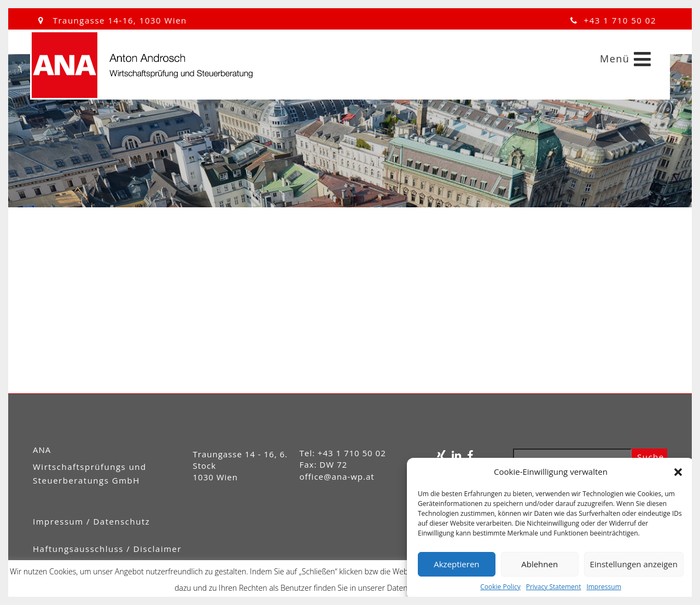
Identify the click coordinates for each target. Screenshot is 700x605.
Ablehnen (539, 564)
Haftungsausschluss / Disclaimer (107, 549)
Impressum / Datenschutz (91, 521)
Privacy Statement (554, 587)
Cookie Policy (500, 587)
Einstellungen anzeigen (634, 564)
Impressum (603, 587)
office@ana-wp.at (337, 476)
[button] (678, 472)
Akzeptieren (456, 564)
